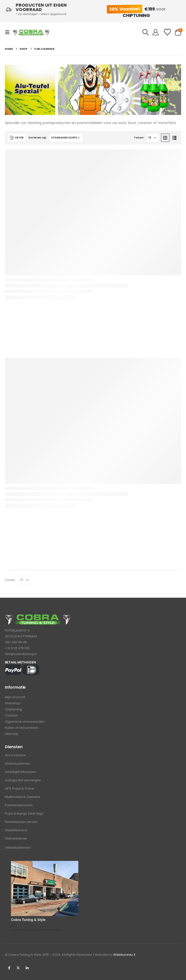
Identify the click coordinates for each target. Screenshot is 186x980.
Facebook (9, 968)
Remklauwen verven (21, 822)
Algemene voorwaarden (25, 722)
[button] (9, 32)
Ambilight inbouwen (21, 772)
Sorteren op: (37, 137)
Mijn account (15, 697)
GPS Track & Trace (19, 788)
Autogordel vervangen (23, 780)
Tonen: (139, 137)
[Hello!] (156, 32)
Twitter (18, 968)
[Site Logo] (31, 32)
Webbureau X (124, 955)
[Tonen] (152, 138)
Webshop (13, 703)
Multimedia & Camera (22, 797)
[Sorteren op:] (66, 138)
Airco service (15, 755)
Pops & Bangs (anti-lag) (24, 813)
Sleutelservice (16, 830)
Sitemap (12, 734)
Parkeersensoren (19, 805)
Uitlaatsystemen (18, 848)
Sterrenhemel (16, 838)
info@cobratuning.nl (21, 654)
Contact (11, 715)
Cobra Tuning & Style (28, 920)
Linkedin (27, 968)
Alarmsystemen (17, 763)
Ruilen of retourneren (22, 728)
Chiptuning (13, 709)
